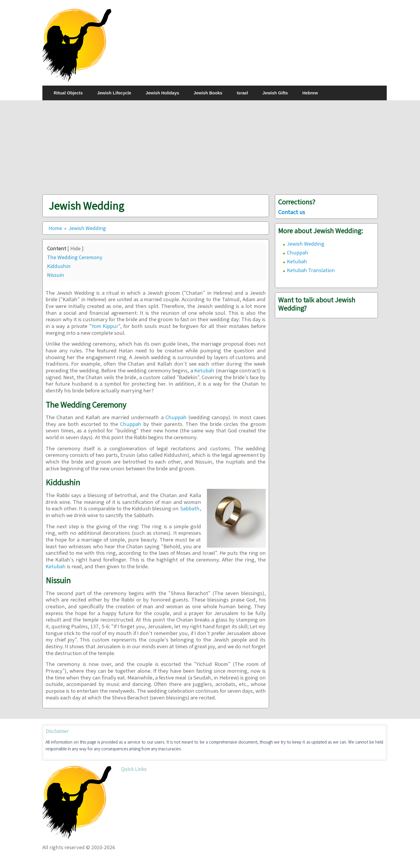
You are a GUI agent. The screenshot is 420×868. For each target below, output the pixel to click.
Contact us (292, 212)
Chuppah (176, 417)
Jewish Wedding (306, 244)
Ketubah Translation (311, 270)
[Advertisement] (215, 147)
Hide (75, 248)
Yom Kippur (105, 326)
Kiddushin (59, 266)
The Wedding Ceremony (75, 257)
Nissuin (56, 275)
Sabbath (190, 508)
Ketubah (204, 370)
